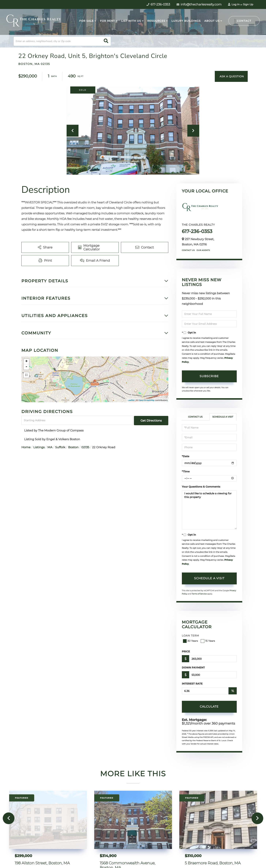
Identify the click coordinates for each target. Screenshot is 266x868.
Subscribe (209, 376)
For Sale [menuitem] (86, 21)
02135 (85, 447)
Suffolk (60, 447)
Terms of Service (199, 594)
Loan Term (191, 636)
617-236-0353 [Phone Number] (158, 5)
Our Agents (203, 250)
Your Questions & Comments (201, 487)
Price (186, 651)
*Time (186, 471)
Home (26, 447)
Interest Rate (192, 684)
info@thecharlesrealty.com (199, 5)
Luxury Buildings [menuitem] (186, 21)
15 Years (208, 641)
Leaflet (131, 400)
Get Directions (151, 421)
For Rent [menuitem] (108, 21)
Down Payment (193, 668)
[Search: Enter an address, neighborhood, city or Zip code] (62, 41)
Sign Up (248, 4)
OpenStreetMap (146, 400)
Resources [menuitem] (156, 21)
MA (50, 447)
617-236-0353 (197, 231)
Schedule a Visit (223, 417)
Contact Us (188, 250)
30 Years (191, 641)
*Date (186, 456)
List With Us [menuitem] (131, 21)
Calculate (209, 707)
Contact (244, 21)
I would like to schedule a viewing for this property (209, 510)
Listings (39, 447)
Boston (73, 447)
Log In (234, 4)
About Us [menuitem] (212, 21)
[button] (106, 41)
